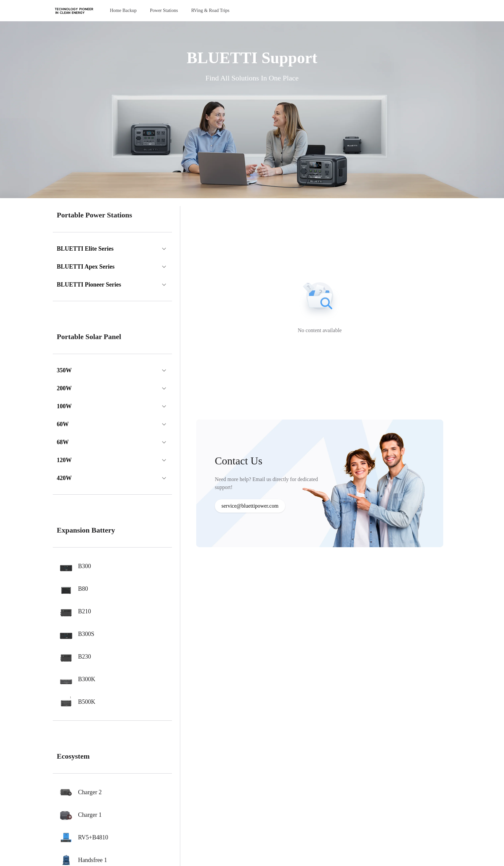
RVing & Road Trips (210, 10)
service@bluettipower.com (250, 506)
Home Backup (123, 10)
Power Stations (164, 10)
